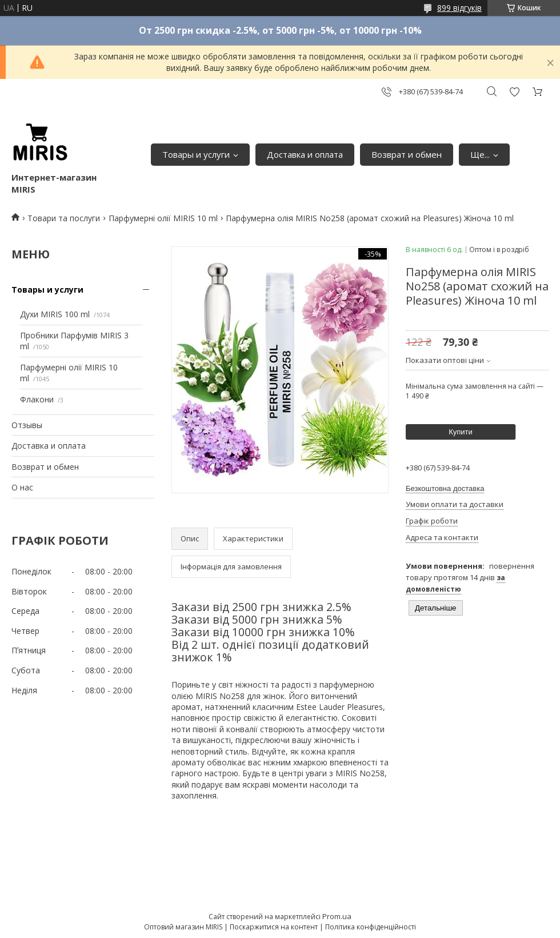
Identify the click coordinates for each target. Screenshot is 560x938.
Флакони (37, 399)
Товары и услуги (196, 154)
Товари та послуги (64, 218)
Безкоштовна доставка (445, 488)
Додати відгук (514, 92)
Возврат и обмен (407, 154)
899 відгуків (459, 8)
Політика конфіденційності (371, 927)
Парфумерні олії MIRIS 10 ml (163, 218)
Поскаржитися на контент (274, 927)
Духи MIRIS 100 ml (55, 314)
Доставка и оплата (305, 154)
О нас (22, 487)
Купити (461, 432)
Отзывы (27, 425)
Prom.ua (337, 916)
